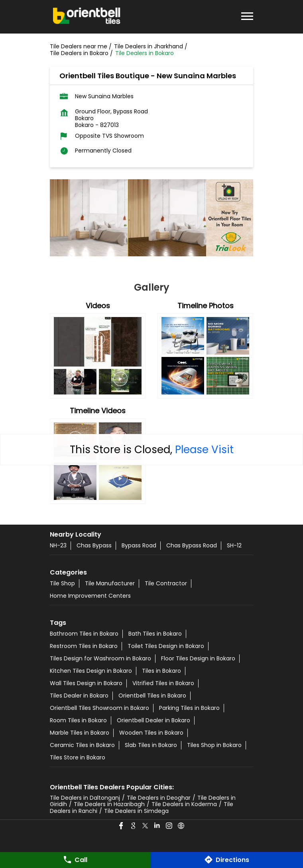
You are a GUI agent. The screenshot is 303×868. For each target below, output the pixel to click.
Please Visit (204, 450)
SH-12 (234, 545)
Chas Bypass (94, 545)
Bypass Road (139, 545)
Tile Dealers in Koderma (184, 804)
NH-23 (58, 545)
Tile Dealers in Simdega (136, 811)
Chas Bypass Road (192, 545)
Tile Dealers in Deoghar (159, 798)
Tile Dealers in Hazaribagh (109, 804)
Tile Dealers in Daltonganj (85, 798)
